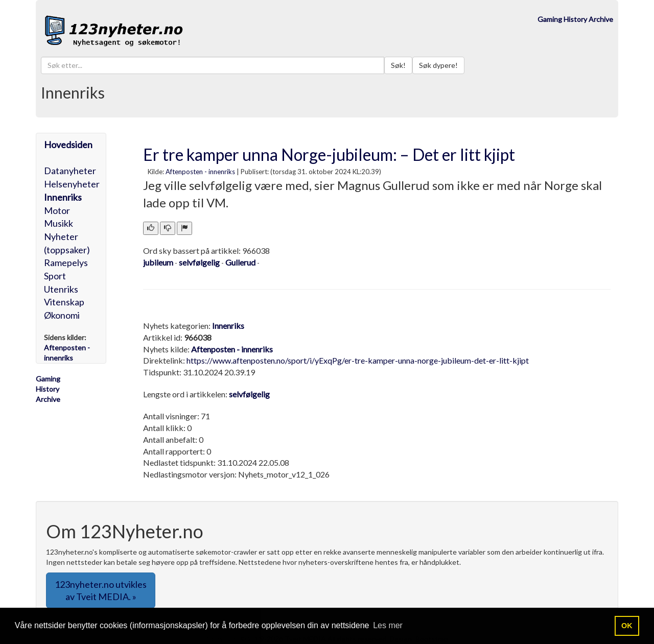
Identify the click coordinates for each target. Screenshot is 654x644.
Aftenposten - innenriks (200, 172)
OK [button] (627, 626)
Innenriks (63, 197)
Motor (57, 210)
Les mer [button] (388, 625)
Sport (55, 276)
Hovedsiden (68, 145)
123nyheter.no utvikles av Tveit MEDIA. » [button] (101, 590)
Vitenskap (64, 302)
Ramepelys (66, 263)
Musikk (59, 223)
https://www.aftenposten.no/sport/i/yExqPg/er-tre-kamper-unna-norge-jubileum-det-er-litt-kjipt (358, 360)
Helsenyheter (72, 184)
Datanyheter (70, 171)
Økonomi (62, 315)
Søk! (398, 65)
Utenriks (61, 289)
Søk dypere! (438, 65)
